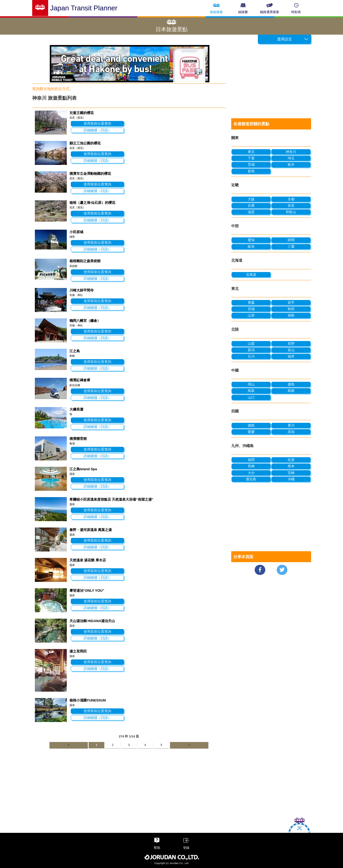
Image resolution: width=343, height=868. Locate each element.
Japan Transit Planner (84, 8)
